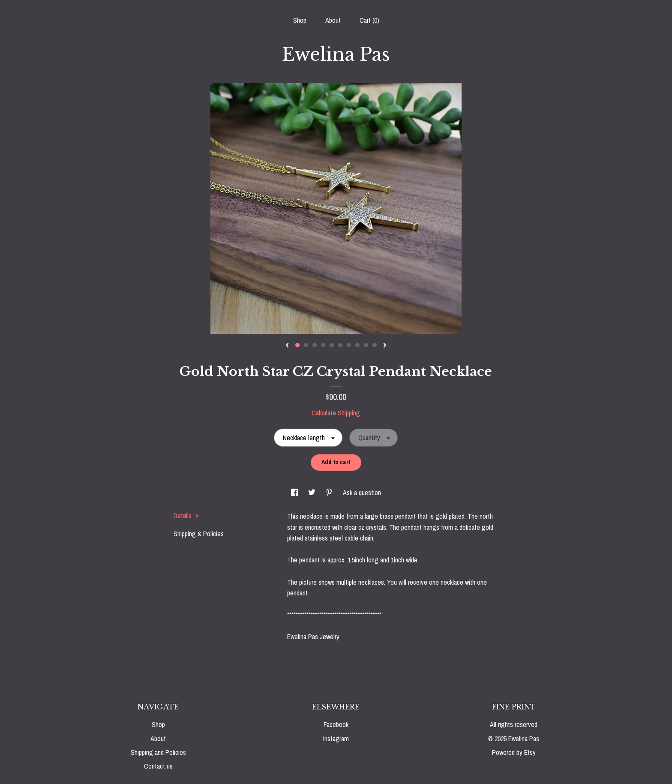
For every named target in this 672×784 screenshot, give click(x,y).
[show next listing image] (385, 346)
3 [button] (315, 345)
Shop (300, 20)
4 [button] (323, 345)
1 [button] (297, 345)
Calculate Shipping (336, 413)
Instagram (336, 739)
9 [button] (366, 345)
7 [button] (349, 345)
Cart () (369, 20)
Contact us (158, 766)
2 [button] (306, 345)
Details (186, 516)
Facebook (336, 724)
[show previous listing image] (287, 346)
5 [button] (332, 345)
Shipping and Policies (158, 752)
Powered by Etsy (514, 752)
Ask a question (362, 493)
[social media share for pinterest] (330, 493)
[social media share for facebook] (295, 493)
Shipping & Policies (199, 534)
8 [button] (357, 345)
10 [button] (375, 345)
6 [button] (340, 345)
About (333, 20)
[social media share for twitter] (313, 493)
